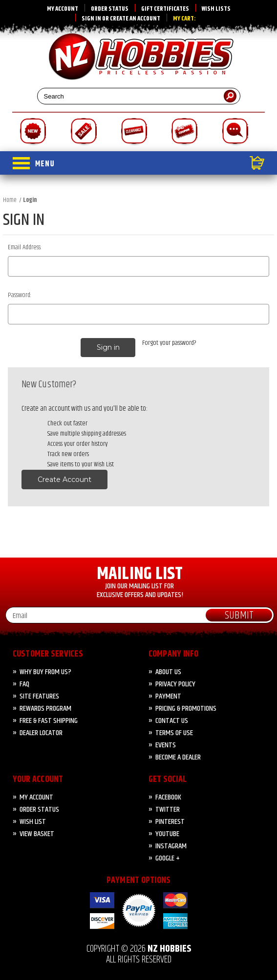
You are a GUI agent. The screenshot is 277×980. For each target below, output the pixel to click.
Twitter (168, 810)
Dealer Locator (41, 733)
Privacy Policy (175, 684)
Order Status (110, 9)
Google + (168, 858)
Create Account (64, 480)
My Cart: (184, 19)
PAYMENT (168, 696)
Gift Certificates (165, 9)
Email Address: (25, 248)
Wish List (33, 822)
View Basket (37, 834)
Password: (20, 295)
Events (166, 745)
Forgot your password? (169, 343)
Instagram (171, 846)
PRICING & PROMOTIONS (186, 709)
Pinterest (170, 822)
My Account (63, 9)
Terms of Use (174, 733)
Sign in (91, 19)
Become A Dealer (178, 757)
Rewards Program (45, 709)
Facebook (168, 797)
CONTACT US (172, 721)
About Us (168, 672)
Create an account (135, 19)
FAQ (24, 684)
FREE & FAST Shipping (49, 721)
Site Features (39, 696)
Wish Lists (216, 9)
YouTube (167, 834)
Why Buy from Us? (45, 672)
